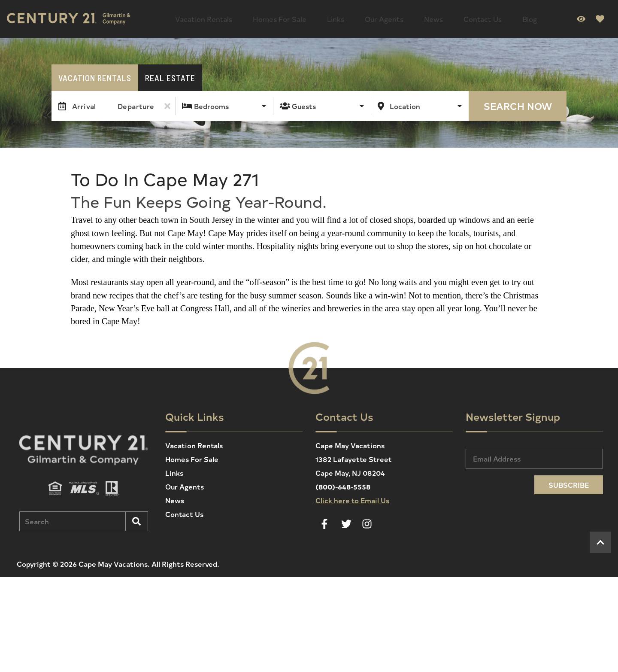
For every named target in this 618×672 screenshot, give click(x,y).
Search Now (518, 103)
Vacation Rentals (197, 17)
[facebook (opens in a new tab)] (326, 520)
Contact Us (408, 17)
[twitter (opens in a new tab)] (346, 520)
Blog (441, 17)
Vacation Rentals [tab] (95, 74)
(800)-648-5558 (343, 483)
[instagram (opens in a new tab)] (367, 520)
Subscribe (569, 481)
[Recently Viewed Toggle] (581, 17)
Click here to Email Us (352, 497)
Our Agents (337, 17)
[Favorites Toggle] (600, 17)
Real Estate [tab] (170, 74)
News (373, 17)
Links (302, 17)
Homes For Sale (259, 17)
